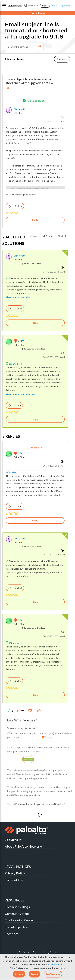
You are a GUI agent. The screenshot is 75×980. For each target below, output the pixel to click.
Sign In (55, 6)
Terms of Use (14, 880)
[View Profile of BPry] (21, 341)
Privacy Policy (55, 964)
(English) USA (32, 5)
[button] (19, 974)
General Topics (16, 59)
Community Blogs (17, 907)
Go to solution (36, 101)
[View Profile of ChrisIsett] (19, 109)
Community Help (17, 914)
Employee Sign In (66, 6)
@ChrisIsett (15, 364)
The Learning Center (19, 920)
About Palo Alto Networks (24, 846)
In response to (33, 263)
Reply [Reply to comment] (35, 323)
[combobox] (24, 46)
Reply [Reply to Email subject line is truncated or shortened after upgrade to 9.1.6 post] (35, 220)
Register (45, 6)
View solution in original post (21, 297)
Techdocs (12, 934)
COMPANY (13, 840)
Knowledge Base (17, 927)
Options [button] (61, 59)
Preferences (53, 974)
